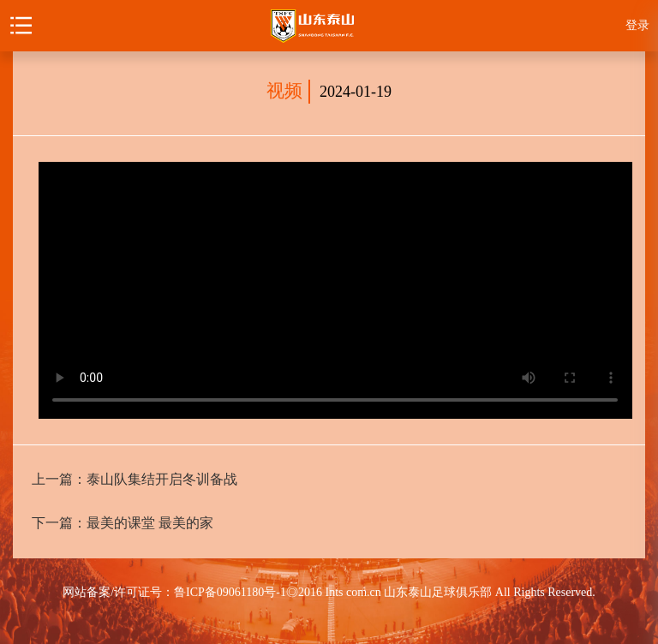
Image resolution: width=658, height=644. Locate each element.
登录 (637, 25)
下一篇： (123, 523)
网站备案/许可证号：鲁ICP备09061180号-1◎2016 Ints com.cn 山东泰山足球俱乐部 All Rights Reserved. (329, 592)
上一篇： (135, 479)
